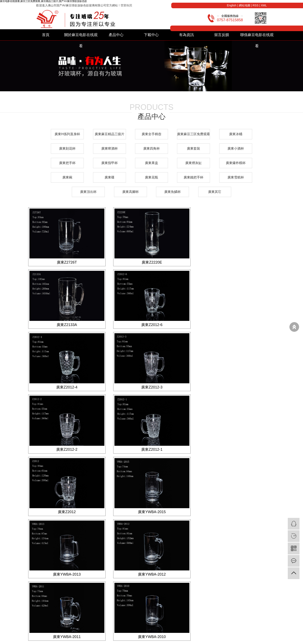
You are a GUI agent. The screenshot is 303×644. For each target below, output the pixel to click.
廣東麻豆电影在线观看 (179, 640)
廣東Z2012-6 (67, 324)
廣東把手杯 (67, 163)
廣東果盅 (151, 163)
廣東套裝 (193, 148)
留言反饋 (222, 35)
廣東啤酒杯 (110, 148)
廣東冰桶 (236, 134)
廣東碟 (110, 177)
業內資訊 (156, 570)
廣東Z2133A (236, 262)
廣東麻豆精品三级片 (110, 134)
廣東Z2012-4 (151, 324)
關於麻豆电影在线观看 (81, 37)
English (232, 5)
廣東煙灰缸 (193, 163)
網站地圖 (245, 5)
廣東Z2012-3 (236, 324)
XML (264, 5)
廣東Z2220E (151, 262)
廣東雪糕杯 (236, 177)
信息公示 (156, 581)
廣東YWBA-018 (236, 511)
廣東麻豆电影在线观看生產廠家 (250, 640)
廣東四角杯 (151, 148)
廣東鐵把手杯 (193, 177)
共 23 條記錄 (117, 526)
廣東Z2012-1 (151, 387)
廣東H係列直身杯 (67, 134)
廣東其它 (215, 192)
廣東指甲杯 (110, 163)
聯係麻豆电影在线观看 (257, 37)
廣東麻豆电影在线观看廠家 (212, 640)
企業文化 (202, 570)
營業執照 (126, 5)
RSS (256, 5)
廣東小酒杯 (236, 148)
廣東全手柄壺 (151, 134)
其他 (48, 591)
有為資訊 (186, 35)
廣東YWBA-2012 (236, 449)
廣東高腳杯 (131, 192)
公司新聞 (156, 565)
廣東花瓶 (151, 177)
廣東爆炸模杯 (236, 163)
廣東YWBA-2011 (67, 511)
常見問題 (156, 575)
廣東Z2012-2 (67, 387)
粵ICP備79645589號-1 (135, 640)
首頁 (46, 35)
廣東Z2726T (67, 262)
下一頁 (161, 526)
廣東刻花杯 (67, 148)
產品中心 (116, 35)
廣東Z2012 (236, 387)
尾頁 (174, 526)
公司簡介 (202, 565)
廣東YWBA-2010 (151, 511)
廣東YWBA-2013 (151, 449)
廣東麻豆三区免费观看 (193, 134)
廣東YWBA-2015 (67, 449)
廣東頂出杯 (88, 192)
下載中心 (151, 35)
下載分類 (110, 565)
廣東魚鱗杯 (172, 192)
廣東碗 (67, 177)
